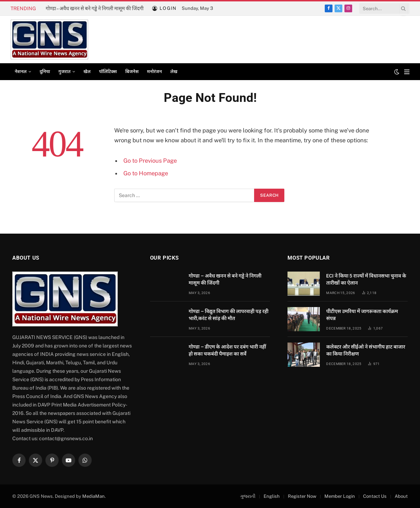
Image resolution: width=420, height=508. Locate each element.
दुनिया (45, 71)
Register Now (302, 496)
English (272, 496)
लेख (174, 71)
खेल (87, 71)
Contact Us (375, 496)
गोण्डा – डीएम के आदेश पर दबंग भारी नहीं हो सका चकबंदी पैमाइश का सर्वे (228, 350)
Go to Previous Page (150, 161)
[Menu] (407, 72)
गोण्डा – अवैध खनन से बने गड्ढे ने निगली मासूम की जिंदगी (95, 8)
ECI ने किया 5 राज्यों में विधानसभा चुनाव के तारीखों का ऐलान (366, 279)
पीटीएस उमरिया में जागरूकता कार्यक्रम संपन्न (362, 315)
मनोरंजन (154, 71)
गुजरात (64, 71)
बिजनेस (132, 71)
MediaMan (93, 496)
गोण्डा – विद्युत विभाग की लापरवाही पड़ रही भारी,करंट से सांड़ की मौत (229, 315)
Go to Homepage (146, 173)
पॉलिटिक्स (108, 71)
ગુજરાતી (248, 496)
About (401, 496)
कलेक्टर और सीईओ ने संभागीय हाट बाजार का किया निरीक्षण (366, 350)
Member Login (340, 496)
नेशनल (21, 71)
